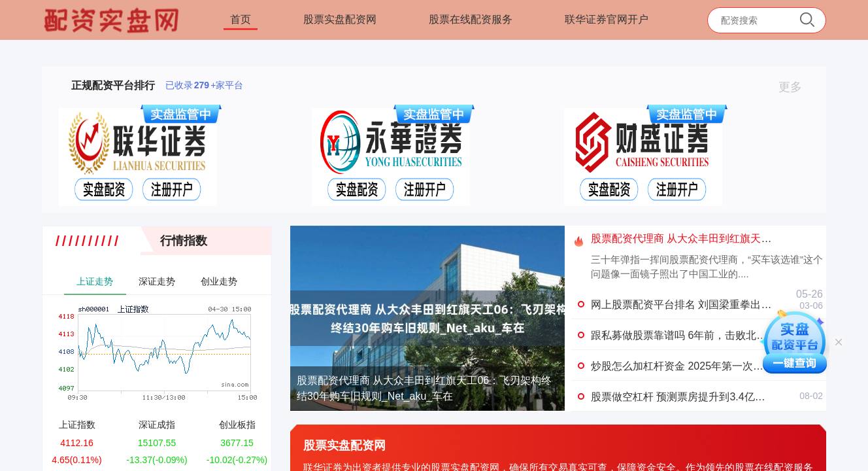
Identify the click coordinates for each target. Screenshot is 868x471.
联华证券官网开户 (607, 19)
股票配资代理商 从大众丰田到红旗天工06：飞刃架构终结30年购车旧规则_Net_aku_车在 (424, 388)
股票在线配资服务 (471, 19)
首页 (241, 19)
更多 (796, 87)
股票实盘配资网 (340, 19)
